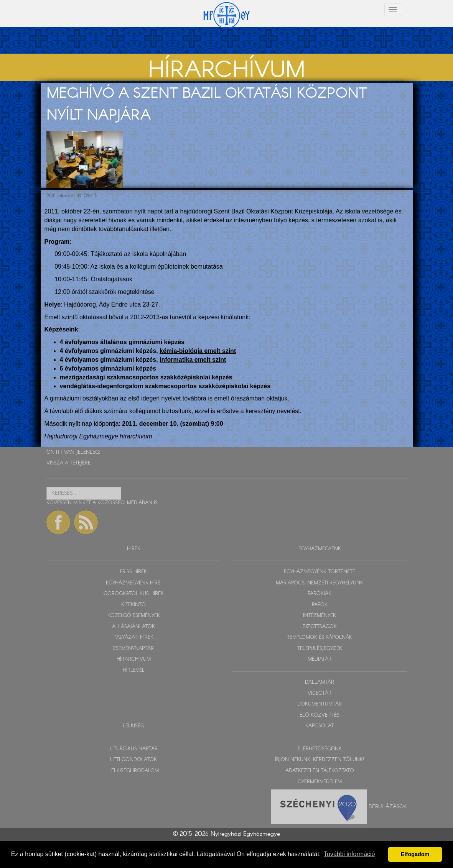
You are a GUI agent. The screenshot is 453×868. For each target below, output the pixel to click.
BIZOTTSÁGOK (320, 627)
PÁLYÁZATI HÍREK (133, 637)
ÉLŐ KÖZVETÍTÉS (320, 715)
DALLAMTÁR (320, 682)
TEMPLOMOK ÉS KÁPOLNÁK (320, 637)
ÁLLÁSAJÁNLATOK (133, 627)
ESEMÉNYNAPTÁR (133, 649)
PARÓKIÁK (320, 594)
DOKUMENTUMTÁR (320, 704)
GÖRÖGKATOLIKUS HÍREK (134, 594)
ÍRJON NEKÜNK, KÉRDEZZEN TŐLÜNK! (320, 760)
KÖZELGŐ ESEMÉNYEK (134, 616)
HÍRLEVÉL (134, 670)
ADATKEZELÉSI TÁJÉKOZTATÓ (320, 771)
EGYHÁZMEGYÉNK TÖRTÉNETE (320, 572)
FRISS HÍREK (133, 572)
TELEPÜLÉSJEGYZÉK (320, 649)
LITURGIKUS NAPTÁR (134, 749)
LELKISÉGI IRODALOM (134, 771)
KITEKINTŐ (133, 605)
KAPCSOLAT (320, 726)
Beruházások (388, 807)
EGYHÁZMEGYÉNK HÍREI (134, 583)
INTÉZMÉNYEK (320, 616)
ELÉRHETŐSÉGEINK (320, 749)
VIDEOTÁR (320, 693)
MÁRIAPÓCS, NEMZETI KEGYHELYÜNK (320, 583)
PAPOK (320, 605)
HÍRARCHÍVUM (134, 659)
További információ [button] (349, 854)
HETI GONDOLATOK (133, 760)
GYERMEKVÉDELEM (320, 782)
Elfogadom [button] (415, 854)
